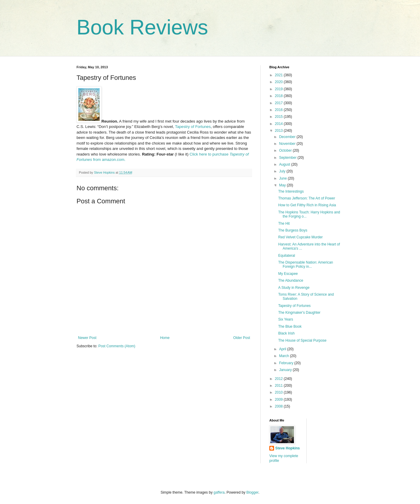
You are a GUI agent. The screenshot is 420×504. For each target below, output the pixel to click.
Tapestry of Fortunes (193, 127)
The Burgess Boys (293, 230)
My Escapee (288, 274)
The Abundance (291, 280)
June (283, 178)
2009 (279, 400)
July (283, 171)
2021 (279, 75)
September (288, 158)
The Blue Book (290, 327)
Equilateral (287, 256)
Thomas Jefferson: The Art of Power (307, 198)
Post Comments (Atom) (117, 346)
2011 (279, 386)
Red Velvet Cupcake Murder (300, 237)
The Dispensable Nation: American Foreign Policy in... (306, 264)
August (285, 164)
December (288, 137)
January (286, 370)
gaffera (219, 492)
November (288, 144)
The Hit (284, 224)
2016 (279, 110)
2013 (279, 131)
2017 (279, 103)
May (283, 185)
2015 (279, 117)
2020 (279, 82)
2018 (279, 96)
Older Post (242, 338)
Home (165, 338)
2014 (279, 124)
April (283, 349)
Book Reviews (142, 27)
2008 (279, 406)
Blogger (253, 492)
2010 (279, 392)
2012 (279, 379)
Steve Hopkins (288, 448)
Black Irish (286, 333)
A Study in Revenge (294, 288)
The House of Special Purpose (302, 340)
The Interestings (291, 191)
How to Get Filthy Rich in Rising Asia (307, 205)
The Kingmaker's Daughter (299, 313)
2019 (279, 89)
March (285, 356)
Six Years (286, 319)
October (286, 150)
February (287, 363)
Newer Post (87, 338)
